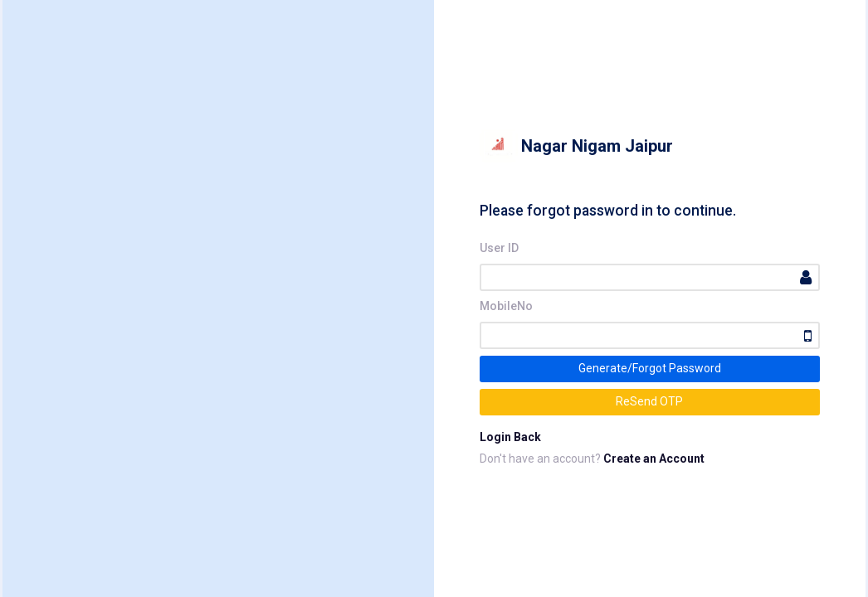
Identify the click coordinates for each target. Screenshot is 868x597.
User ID (499, 248)
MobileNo (506, 306)
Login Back (510, 437)
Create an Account (654, 459)
